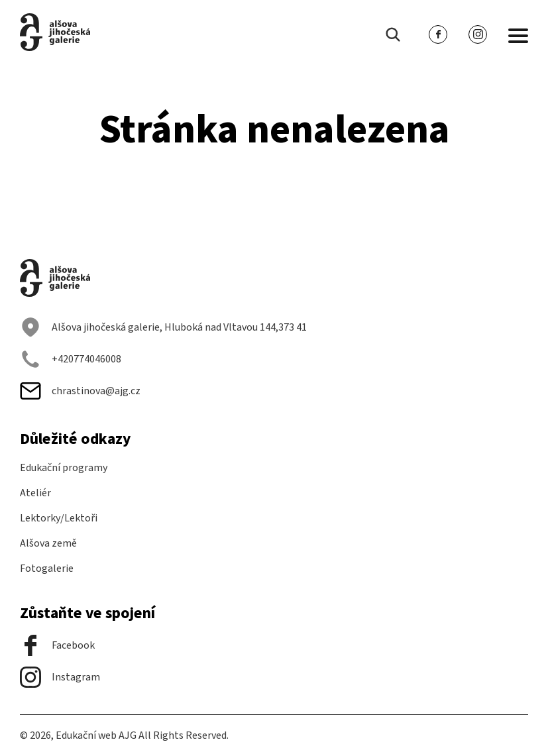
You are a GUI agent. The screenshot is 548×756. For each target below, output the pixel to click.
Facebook (57, 645)
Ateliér (35, 493)
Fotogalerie (47, 568)
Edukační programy (64, 468)
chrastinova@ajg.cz (80, 391)
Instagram (60, 677)
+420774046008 (71, 359)
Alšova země (48, 543)
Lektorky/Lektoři (59, 518)
